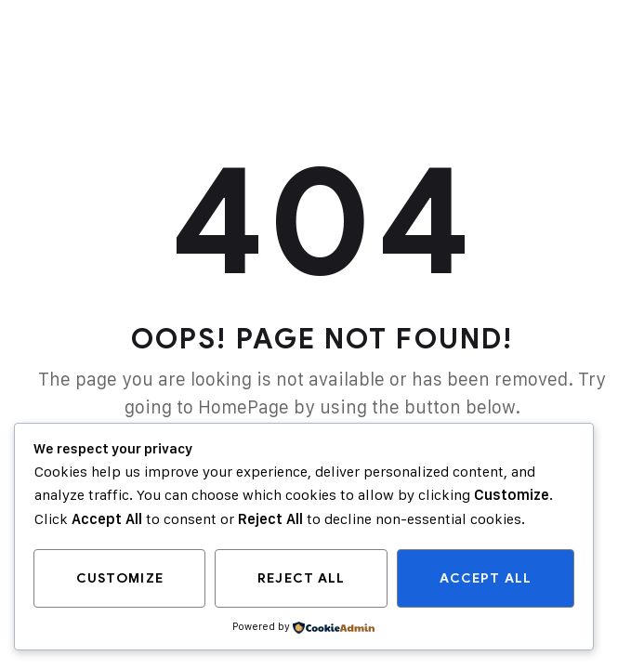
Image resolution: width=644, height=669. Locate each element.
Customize (120, 578)
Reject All (301, 578)
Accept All (486, 578)
